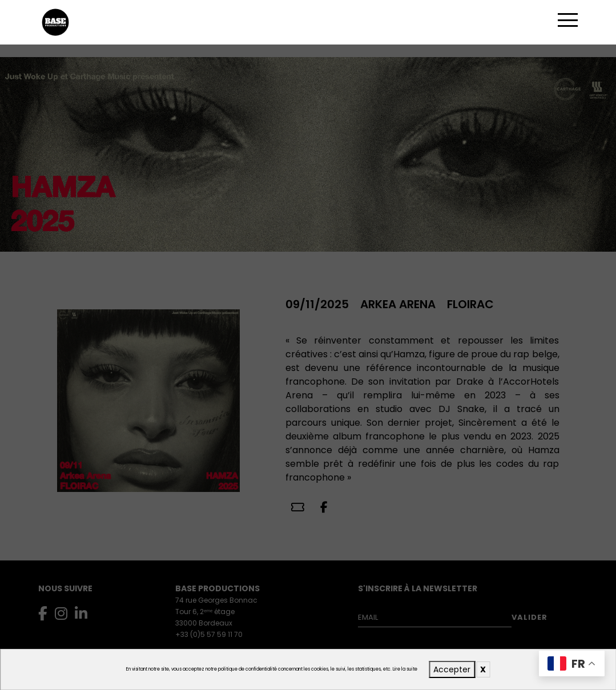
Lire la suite (405, 669)
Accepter (452, 669)
